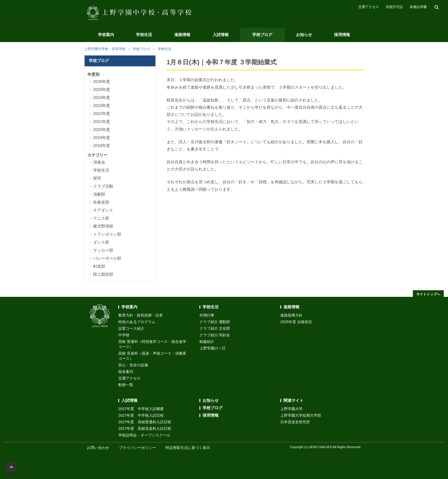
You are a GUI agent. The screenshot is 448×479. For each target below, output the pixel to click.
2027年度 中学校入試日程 (141, 415)
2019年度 (102, 138)
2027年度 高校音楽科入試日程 (145, 429)
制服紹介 (207, 342)
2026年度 (102, 82)
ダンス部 (101, 242)
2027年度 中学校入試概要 (141, 409)
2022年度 (102, 114)
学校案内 (106, 35)
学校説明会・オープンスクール (144, 435)
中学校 (124, 335)
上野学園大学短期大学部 (301, 415)
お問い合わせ (98, 448)
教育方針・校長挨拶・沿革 (141, 315)
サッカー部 (103, 250)
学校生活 (144, 35)
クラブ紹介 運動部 (215, 322)
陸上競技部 (103, 274)
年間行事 (207, 315)
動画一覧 (126, 385)
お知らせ (304, 35)
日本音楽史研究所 (295, 422)
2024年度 (102, 98)
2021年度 (102, 122)
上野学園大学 (291, 409)
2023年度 (102, 106)
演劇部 (99, 194)
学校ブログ (262, 35)
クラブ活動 (103, 186)
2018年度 (102, 146)
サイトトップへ (428, 294)
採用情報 (342, 35)
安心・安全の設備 (133, 365)
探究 (97, 178)
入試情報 (221, 35)
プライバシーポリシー (137, 448)
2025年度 (102, 90)
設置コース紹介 (131, 328)
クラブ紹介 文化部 (215, 328)
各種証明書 (418, 7)
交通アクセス (369, 7)
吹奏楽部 (101, 202)
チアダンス (103, 210)
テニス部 (101, 218)
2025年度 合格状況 (296, 322)
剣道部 (99, 266)
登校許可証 (394, 7)
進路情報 (182, 35)
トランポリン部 (107, 234)
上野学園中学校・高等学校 (105, 49)
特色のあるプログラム (137, 322)
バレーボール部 (107, 258)
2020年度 (102, 130)
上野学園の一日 (212, 348)
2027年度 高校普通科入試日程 (145, 422)
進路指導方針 (291, 315)
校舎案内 (126, 372)
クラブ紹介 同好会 (215, 335)
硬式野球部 (103, 226)
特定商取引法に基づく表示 (188, 448)
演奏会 (99, 162)
